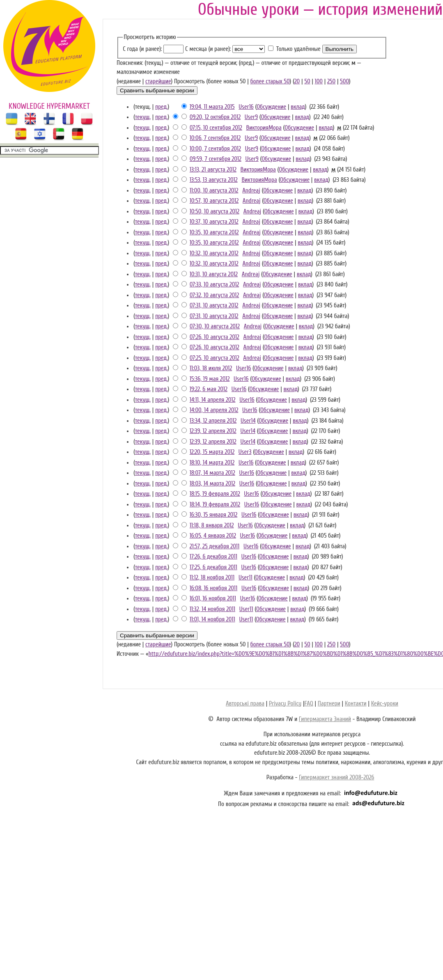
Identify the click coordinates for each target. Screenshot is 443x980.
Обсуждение (271, 107)
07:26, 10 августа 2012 (215, 337)
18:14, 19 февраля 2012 (215, 505)
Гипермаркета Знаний (325, 719)
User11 (246, 578)
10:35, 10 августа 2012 (214, 232)
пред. (162, 107)
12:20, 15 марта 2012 (212, 452)
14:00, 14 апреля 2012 (214, 410)
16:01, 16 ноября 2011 (213, 599)
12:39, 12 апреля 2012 (213, 431)
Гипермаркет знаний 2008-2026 (336, 777)
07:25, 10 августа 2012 (215, 358)
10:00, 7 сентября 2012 (215, 149)
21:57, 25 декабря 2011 (215, 546)
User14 (248, 421)
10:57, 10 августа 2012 (214, 201)
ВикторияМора (264, 128)
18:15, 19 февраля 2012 (215, 494)
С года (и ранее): (142, 49)
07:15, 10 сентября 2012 (216, 128)
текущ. (143, 117)
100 (319, 81)
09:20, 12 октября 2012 (215, 117)
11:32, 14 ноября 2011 (212, 609)
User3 (245, 452)
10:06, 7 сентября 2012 (215, 138)
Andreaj (251, 191)
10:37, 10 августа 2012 (214, 222)
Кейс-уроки (385, 704)
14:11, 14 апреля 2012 (213, 400)
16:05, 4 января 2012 (213, 536)
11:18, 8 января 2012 (212, 525)
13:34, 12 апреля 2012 (213, 421)
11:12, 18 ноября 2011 (212, 578)
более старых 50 (270, 81)
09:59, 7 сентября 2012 (216, 159)
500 (344, 81)
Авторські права (245, 704)
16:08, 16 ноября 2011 (213, 588)
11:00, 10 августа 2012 (214, 191)
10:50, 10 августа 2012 (215, 212)
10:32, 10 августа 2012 (214, 253)
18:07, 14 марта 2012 (212, 473)
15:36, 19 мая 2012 (210, 379)
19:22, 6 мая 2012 (209, 389)
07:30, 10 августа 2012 (215, 326)
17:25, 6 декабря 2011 (213, 567)
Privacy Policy (285, 704)
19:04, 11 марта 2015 (212, 107)
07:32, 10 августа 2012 (214, 295)
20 (297, 81)
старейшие (158, 81)
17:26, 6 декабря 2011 (213, 557)
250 (331, 81)
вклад (298, 107)
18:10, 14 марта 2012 (212, 463)
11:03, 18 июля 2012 (211, 368)
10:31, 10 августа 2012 (214, 274)
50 (307, 81)
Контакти (356, 704)
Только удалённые (298, 49)
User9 (251, 117)
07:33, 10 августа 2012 (215, 285)
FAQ (309, 704)
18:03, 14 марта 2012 (212, 484)
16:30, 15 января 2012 (213, 515)
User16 (246, 107)
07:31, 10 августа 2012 (214, 306)
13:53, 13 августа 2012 (214, 180)
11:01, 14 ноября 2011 (212, 619)
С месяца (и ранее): (208, 49)
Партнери (329, 704)
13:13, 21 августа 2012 (213, 170)
